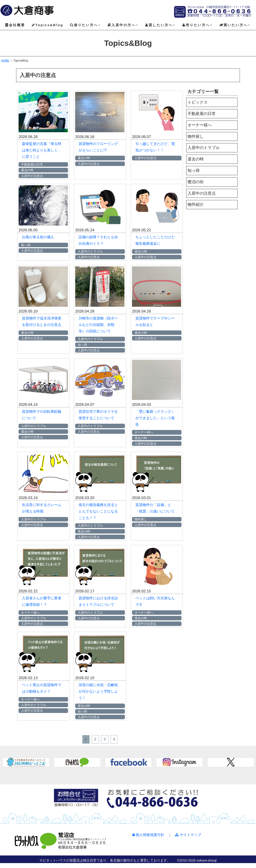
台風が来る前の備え (38, 237)
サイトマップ (188, 835)
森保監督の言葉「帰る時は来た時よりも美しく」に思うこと (42, 150)
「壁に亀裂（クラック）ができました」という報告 (155, 418)
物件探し (196, 136)
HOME (5, 61)
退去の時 (196, 159)
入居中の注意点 (202, 193)
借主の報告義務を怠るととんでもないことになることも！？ (98, 511)
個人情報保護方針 (148, 835)
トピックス (198, 102)
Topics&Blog (47, 25)
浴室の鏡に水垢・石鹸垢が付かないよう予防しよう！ (98, 691)
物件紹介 (196, 204)
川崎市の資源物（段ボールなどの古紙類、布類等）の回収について (98, 325)
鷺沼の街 (196, 182)
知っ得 (194, 170)
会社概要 (15, 25)
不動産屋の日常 (202, 114)
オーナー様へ (200, 125)
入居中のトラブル (204, 148)
